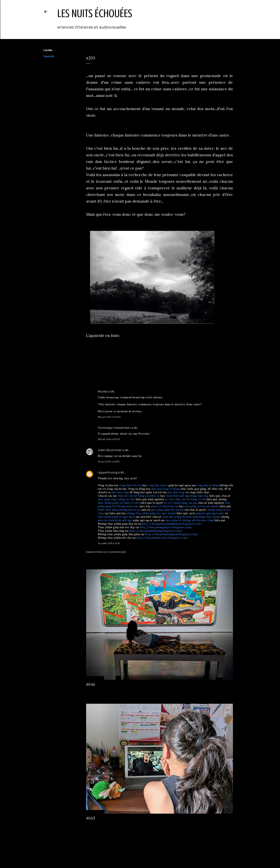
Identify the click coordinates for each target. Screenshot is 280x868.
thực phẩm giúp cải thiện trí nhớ (119, 503)
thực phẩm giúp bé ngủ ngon (116, 517)
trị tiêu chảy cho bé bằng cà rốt (185, 499)
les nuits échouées (95, 13)
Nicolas (103, 391)
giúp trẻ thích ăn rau (165, 506)
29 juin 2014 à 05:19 (109, 461)
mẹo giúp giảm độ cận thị (167, 510)
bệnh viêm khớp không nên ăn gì (119, 510)
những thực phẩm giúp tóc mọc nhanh (151, 513)
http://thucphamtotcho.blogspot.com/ (162, 538)
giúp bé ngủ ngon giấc (210, 513)
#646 (91, 684)
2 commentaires (95, 825)
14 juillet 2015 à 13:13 (109, 543)
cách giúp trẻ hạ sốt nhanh (202, 506)
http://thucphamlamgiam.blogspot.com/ (172, 534)
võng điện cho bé (130, 485)
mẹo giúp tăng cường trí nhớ (116, 499)
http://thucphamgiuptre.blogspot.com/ (166, 527)
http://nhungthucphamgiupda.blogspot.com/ (172, 524)
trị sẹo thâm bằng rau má (180, 503)
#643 (91, 818)
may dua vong (120, 492)
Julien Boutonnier (110, 450)
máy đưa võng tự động (165, 489)
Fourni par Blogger (140, 850)
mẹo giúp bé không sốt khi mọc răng (190, 520)
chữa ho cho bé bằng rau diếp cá (139, 496)
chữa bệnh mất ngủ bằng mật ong (187, 496)
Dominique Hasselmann (114, 428)
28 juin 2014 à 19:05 (109, 439)
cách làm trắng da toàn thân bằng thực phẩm (191, 517)
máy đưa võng (176, 492)
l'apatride (49, 56)
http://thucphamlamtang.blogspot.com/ (156, 531)
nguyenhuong (108, 472)
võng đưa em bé (157, 485)
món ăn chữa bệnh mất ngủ (115, 520)
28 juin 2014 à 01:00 (109, 417)
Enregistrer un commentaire (106, 552)
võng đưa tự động (208, 485)
